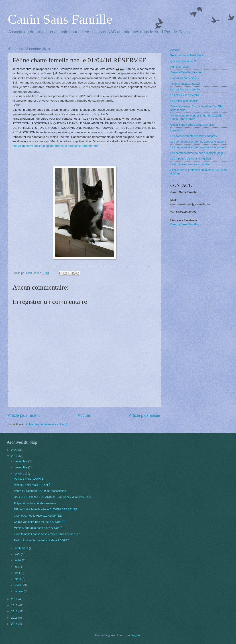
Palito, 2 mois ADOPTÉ (29, 479)
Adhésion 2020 (180, 67)
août (18, 554)
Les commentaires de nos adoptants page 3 (198, 153)
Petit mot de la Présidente (187, 55)
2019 (15, 456)
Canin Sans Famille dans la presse (192, 125)
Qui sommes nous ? (183, 61)
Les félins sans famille (184, 101)
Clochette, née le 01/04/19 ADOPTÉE (38, 516)
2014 (15, 624)
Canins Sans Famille (184, 224)
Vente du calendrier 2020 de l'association (40, 491)
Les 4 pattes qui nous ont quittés (191, 158)
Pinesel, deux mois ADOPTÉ (32, 485)
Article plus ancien (145, 415)
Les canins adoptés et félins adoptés (193, 136)
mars (18, 579)
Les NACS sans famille (185, 95)
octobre (20, 473)
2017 (15, 605)
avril (17, 573)
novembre (21, 467)
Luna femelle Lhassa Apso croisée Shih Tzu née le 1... (48, 534)
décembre (21, 461)
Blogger (136, 635)
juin (17, 567)
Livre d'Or (176, 130)
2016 (15, 611)
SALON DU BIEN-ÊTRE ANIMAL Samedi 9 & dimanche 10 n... (54, 497)
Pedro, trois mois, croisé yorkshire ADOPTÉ (42, 540)
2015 (15, 618)
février (19, 585)
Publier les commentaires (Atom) (46, 424)
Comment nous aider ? (185, 78)
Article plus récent (24, 415)
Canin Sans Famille (60, 19)
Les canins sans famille (185, 89)
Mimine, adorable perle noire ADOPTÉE (39, 528)
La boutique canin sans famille (190, 164)
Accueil (84, 415)
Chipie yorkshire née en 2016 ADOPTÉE (40, 522)
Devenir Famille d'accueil (186, 72)
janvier (19, 591)
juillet (18, 560)
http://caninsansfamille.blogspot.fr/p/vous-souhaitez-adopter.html (55, 146)
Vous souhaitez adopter (185, 84)
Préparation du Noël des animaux (35, 503)
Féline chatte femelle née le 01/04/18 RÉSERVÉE (46, 509)
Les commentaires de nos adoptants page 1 (198, 142)
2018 (15, 599)
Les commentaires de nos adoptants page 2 (198, 147)
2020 (15, 450)
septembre (22, 548)
